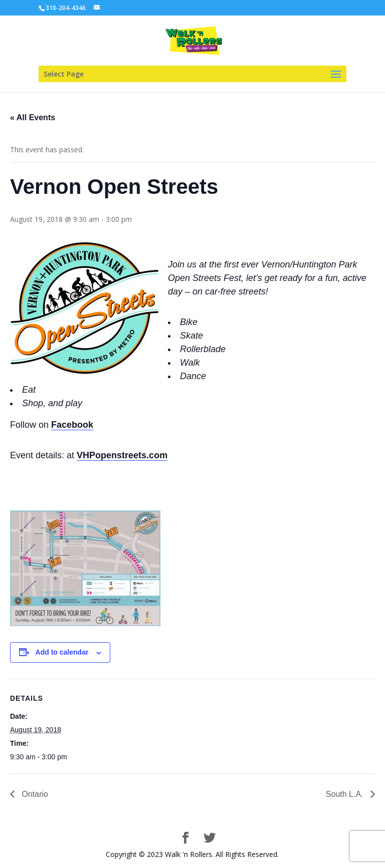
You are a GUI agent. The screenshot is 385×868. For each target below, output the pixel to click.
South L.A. (346, 794)
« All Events (33, 117)
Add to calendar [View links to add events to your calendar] (62, 652)
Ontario (34, 794)
